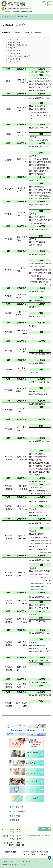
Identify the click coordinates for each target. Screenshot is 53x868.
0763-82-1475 (44, 4)
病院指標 (16, 820)
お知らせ (12, 17)
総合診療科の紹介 (14, 51)
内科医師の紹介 (13, 39)
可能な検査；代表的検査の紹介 (18, 45)
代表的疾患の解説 (14, 42)
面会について (17, 807)
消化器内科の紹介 (14, 53)
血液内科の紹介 (13, 62)
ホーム (4, 17)
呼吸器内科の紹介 (14, 59)
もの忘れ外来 (13, 48)
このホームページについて (11, 861)
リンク (34, 861)
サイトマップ (26, 861)
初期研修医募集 (18, 811)
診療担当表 (46, 829)
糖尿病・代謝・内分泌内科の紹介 (19, 56)
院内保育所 (16, 816)
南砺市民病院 (11, 852)
